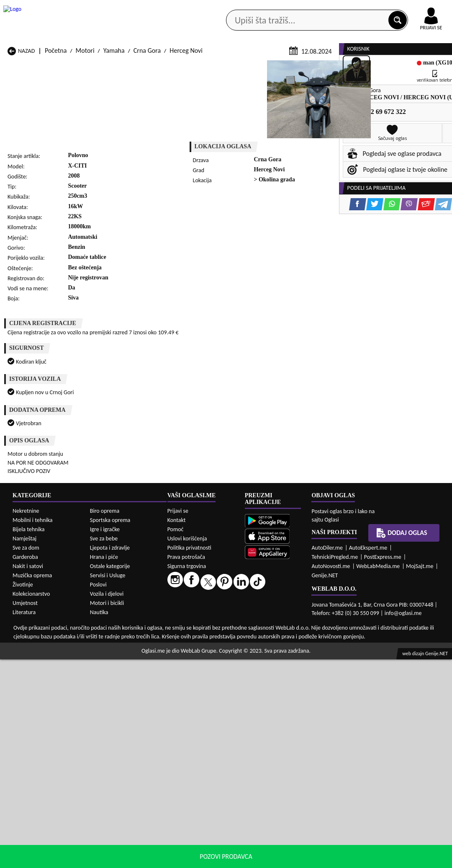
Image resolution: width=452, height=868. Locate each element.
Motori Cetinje (108, 648)
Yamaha (114, 160)
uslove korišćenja (286, 859)
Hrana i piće (104, 766)
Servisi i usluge (312, 67)
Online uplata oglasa (414, 8)
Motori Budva (26, 648)
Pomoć (176, 738)
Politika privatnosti (189, 756)
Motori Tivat (267, 672)
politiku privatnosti (333, 859)
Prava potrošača (186, 766)
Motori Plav (185, 664)
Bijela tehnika (29, 738)
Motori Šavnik (108, 680)
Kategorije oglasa (49, 67)
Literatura (24, 821)
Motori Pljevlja (271, 664)
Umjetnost (25, 812)
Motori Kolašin (109, 656)
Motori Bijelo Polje (276, 640)
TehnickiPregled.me (335, 766)
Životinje (23, 793)
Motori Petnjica (110, 664)
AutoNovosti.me (331, 775)
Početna (56, 160)
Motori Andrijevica (33, 640)
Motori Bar (104, 640)
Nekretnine (26, 719)
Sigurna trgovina (187, 775)
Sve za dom (26, 756)
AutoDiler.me (327, 756)
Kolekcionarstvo (31, 802)
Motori (85, 160)
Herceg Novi (186, 160)
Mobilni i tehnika (33, 729)
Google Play (155, 8)
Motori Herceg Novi (34, 656)
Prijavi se (178, 719)
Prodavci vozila (173, 67)
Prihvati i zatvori (392, 860)
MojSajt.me (420, 775)
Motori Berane (189, 640)
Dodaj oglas (402, 741)
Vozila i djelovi (107, 802)
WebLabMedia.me (378, 775)
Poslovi (98, 793)
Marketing (310, 8)
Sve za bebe (104, 747)
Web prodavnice (112, 67)
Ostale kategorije (110, 775)
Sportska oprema (110, 729)
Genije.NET (325, 784)
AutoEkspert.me (368, 756)
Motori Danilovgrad (196, 648)
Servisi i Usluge (108, 784)
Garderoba (25, 766)
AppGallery (260, 8)
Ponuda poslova (371, 67)
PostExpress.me (383, 766)
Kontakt (355, 8)
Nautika (99, 821)
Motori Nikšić (26, 664)
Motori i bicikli (107, 812)
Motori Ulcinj (25, 680)
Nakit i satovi (28, 775)
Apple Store (208, 8)
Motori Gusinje (271, 648)
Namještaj (24, 747)
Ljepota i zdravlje (110, 756)
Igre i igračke (105, 738)
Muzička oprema (32, 784)
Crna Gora (147, 160)
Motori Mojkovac (274, 656)
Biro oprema (105, 719)
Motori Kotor (187, 656)
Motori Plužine (27, 672)
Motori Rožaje (189, 672)
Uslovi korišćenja (187, 747)
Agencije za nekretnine (243, 67)
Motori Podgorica (112, 672)
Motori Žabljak (189, 680)
